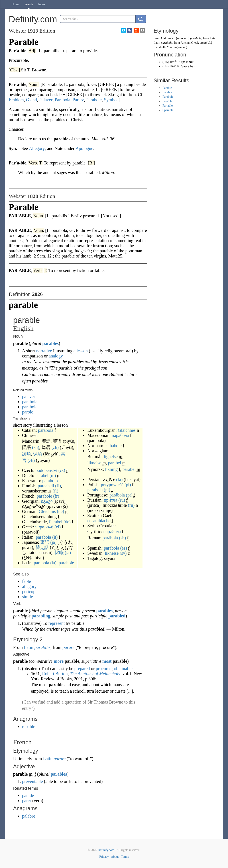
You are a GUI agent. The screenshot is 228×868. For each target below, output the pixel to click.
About (115, 857)
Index (42, 4)
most (107, 661)
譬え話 (42, 547)
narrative (44, 351)
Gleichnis (47, 511)
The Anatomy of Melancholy (95, 674)
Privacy (104, 857)
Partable (168, 106)
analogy (56, 356)
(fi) (58, 486)
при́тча (110, 500)
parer (27, 801)
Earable (167, 92)
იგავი (47, 501)
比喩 (59, 552)
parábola (117, 495)
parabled (117, 616)
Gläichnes (127, 430)
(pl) (128, 485)
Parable (167, 88)
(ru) (122, 500)
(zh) (36, 447)
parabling (41, 616)
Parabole (168, 97)
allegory (29, 586)
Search (29, 4)
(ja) (53, 542)
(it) (55, 537)
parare (60, 759)
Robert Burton (55, 674)
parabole (30, 407)
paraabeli (46, 486)
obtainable (123, 669)
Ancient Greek (190, 43)
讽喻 (38, 454)
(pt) (129, 495)
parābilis (43, 647)
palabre (29, 816)
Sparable (168, 110)
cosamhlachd (99, 521)
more (59, 661)
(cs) (62, 470)
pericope (30, 592)
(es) (124, 548)
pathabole (113, 446)
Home (15, 4)
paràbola (46, 430)
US (165, 66)
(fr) (56, 496)
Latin (28, 647)
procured (104, 669)
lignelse (111, 457)
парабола (120, 435)
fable (26, 581)
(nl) (53, 476)
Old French (168, 38)
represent (56, 623)
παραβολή (44, 527)
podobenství (47, 470)
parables (50, 343)
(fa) (119, 480)
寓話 (45, 542)
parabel (42, 476)
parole (28, 412)
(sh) (123, 538)
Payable (167, 101)
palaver (29, 397)
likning (111, 469)
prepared (82, 669)
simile (27, 597)
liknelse (94, 463)
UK (166, 62)
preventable (32, 781)
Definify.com (106, 850)
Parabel (56, 522)
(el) (58, 527)
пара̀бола (112, 532)
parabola (30, 402)
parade (28, 795)
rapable (29, 727)
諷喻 (26, 454)
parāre (69, 647)
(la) (53, 563)
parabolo (50, 481)
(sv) (123, 553)
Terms (125, 857)
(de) (61, 511)
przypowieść (112, 485)
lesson (82, 351)
